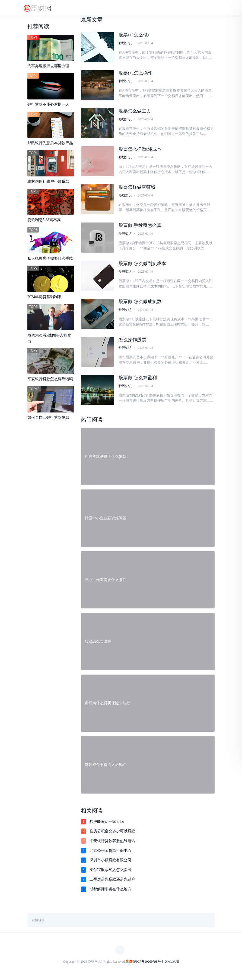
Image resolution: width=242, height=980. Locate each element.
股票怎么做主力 (135, 112)
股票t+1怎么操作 (136, 74)
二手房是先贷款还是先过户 (112, 882)
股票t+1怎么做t (134, 35)
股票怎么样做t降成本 (140, 150)
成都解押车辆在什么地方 (110, 892)
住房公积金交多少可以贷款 (112, 834)
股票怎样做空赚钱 (137, 189)
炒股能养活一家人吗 (107, 824)
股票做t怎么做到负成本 (142, 265)
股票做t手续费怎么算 (140, 227)
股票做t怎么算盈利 (138, 380)
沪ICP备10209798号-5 (148, 965)
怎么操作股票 (132, 342)
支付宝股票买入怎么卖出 (110, 873)
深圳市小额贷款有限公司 (110, 863)
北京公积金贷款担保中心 (110, 853)
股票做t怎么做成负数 (140, 304)
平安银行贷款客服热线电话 (112, 844)
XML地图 (172, 965)
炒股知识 (125, 43)
